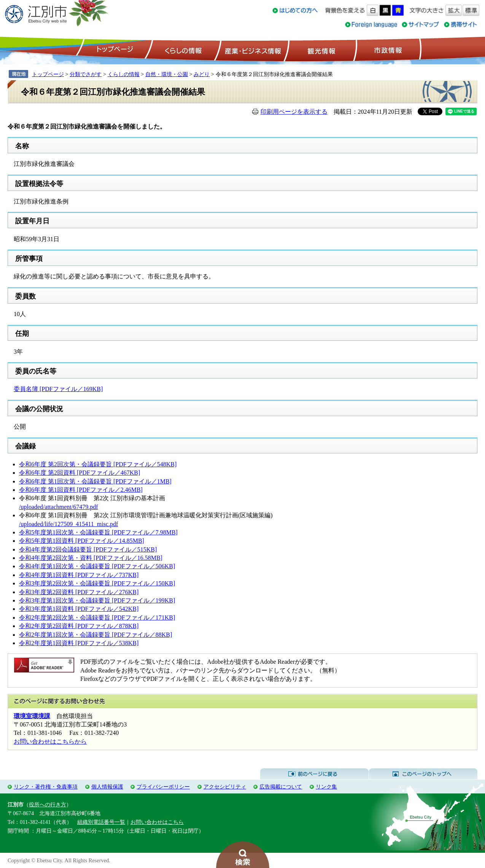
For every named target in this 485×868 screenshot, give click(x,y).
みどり (202, 74)
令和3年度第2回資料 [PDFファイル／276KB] (79, 592)
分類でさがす (86, 74)
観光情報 (320, 50)
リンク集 (326, 787)
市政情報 (387, 50)
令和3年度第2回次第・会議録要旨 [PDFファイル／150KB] (97, 583)
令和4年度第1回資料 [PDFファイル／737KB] (79, 575)
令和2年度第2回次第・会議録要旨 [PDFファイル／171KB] (97, 618)
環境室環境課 (32, 716)
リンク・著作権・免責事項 (46, 787)
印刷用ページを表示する (294, 112)
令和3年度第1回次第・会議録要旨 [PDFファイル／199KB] (97, 600)
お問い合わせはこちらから (50, 742)
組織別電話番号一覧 (101, 822)
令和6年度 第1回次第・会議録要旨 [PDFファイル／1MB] (95, 481)
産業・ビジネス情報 (251, 50)
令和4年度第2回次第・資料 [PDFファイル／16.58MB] (91, 558)
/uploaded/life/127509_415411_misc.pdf (68, 524)
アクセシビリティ (225, 787)
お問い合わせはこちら (157, 822)
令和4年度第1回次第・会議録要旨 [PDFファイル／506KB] (97, 566)
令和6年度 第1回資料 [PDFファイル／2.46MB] (81, 490)
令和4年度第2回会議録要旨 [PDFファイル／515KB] (88, 549)
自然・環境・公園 (167, 74)
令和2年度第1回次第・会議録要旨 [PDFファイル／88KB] (95, 635)
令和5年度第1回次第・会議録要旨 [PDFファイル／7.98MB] (98, 532)
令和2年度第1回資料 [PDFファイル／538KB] (79, 643)
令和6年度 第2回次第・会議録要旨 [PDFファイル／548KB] (98, 464)
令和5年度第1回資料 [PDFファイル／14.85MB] (82, 541)
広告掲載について (281, 787)
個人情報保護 (107, 787)
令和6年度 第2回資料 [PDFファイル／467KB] (80, 473)
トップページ (114, 50)
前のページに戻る (314, 774)
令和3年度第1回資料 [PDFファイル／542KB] (79, 609)
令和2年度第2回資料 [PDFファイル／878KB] (79, 626)
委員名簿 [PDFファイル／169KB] (58, 389)
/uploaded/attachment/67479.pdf (59, 507)
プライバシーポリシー (163, 787)
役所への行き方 (48, 804)
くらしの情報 (183, 50)
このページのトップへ (423, 774)
